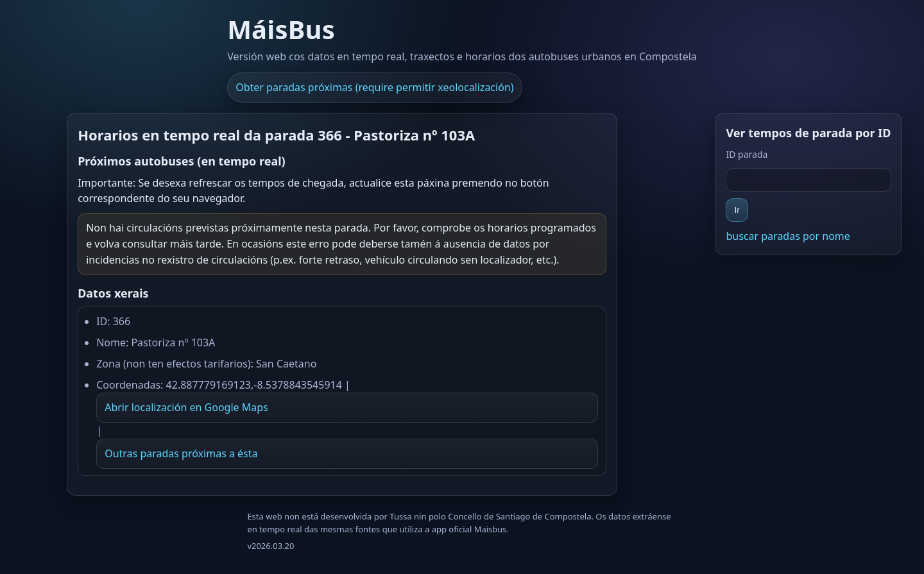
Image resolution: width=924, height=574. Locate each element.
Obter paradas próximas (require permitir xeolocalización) (374, 87)
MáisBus (281, 29)
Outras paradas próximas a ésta (181, 453)
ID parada (747, 154)
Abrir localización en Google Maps (186, 407)
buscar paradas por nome (788, 236)
